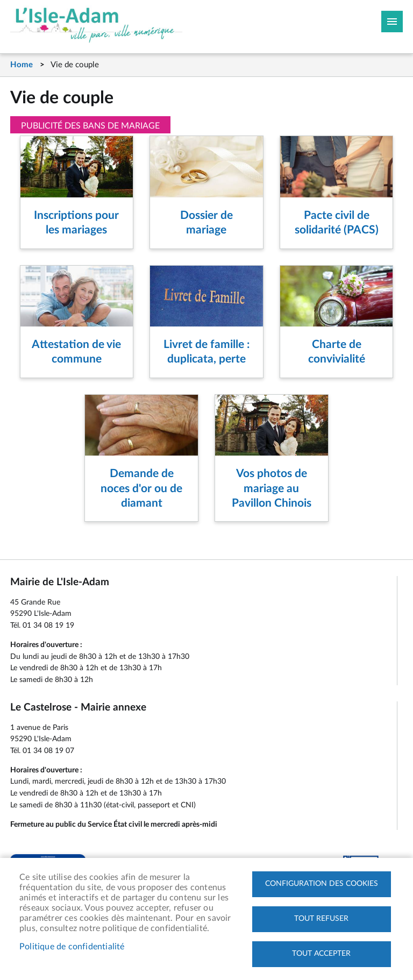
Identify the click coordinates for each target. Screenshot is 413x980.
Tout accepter (321, 954)
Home (22, 65)
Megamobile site (392, 22)
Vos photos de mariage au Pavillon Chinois (272, 488)
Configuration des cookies (322, 884)
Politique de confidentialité (72, 947)
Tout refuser (321, 919)
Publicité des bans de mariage (90, 126)
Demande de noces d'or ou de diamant (141, 488)
